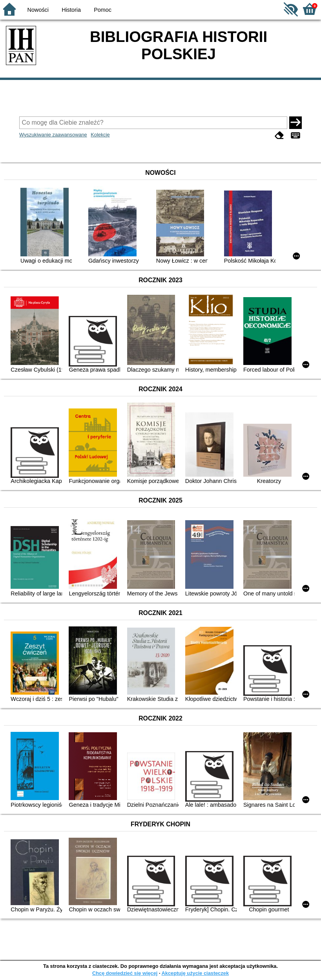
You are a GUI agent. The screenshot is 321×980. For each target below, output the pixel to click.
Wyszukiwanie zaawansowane (53, 135)
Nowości (38, 10)
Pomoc (103, 10)
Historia (71, 10)
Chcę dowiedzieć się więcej (125, 973)
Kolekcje (100, 135)
